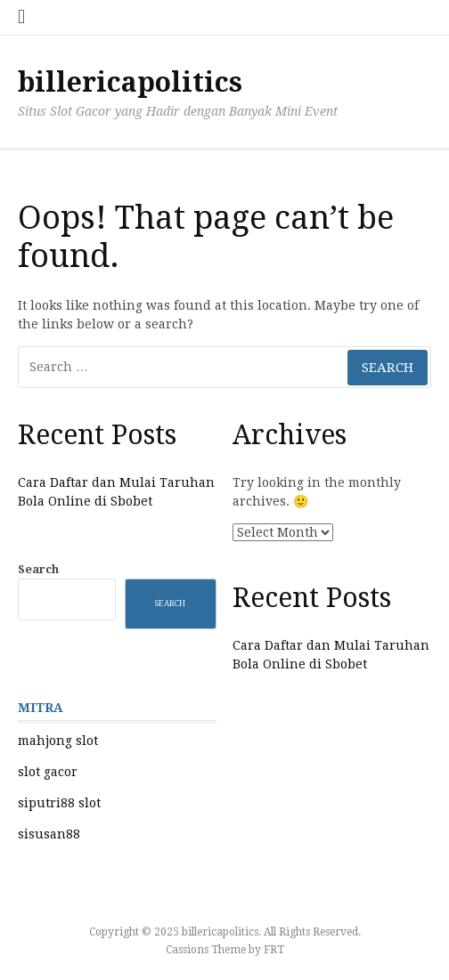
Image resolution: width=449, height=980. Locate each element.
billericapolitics (130, 82)
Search (38, 569)
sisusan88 (49, 834)
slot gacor (48, 772)
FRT (274, 950)
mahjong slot (58, 741)
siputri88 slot (59, 803)
